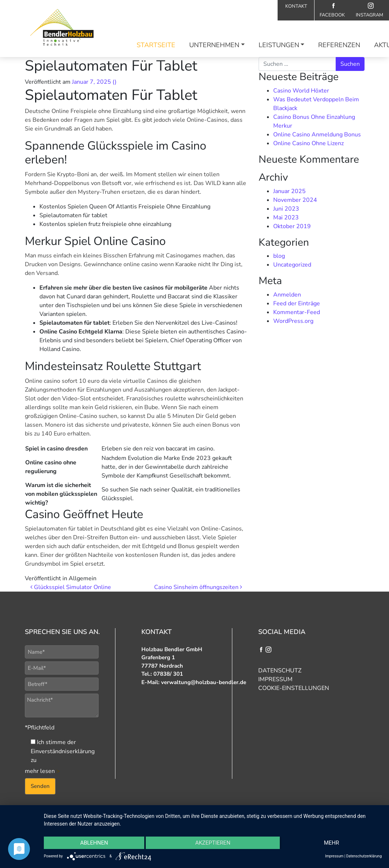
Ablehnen (94, 843)
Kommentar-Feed (297, 312)
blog (279, 256)
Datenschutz (280, 671)
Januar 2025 (289, 191)
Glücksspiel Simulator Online (71, 587)
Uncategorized (292, 265)
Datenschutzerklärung (364, 856)
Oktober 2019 (292, 226)
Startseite (156, 45)
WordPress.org (293, 321)
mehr (332, 843)
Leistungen (279, 45)
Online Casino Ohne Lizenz (308, 143)
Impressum (275, 679)
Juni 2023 (286, 209)
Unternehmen (214, 45)
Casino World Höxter (301, 91)
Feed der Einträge (297, 303)
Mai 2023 (286, 218)
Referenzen (339, 45)
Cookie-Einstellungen (294, 688)
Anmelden (287, 295)
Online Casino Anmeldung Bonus (317, 135)
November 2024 (295, 200)
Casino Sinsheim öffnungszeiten (198, 587)
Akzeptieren (213, 843)
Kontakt (296, 6)
